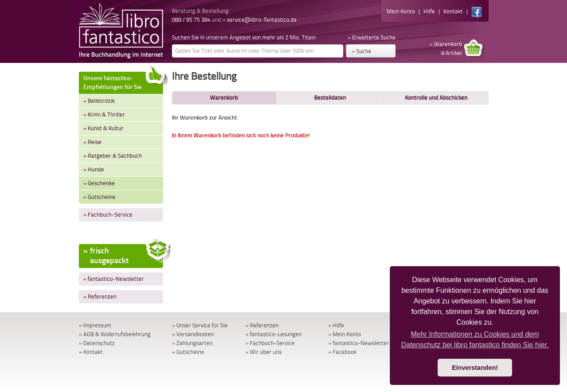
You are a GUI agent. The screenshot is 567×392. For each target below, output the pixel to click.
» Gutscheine (99, 197)
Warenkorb (224, 98)
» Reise (92, 142)
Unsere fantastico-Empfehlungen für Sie (123, 81)
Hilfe (429, 11)
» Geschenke (99, 183)
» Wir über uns (264, 352)
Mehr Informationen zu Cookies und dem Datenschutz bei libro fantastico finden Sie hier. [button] (475, 340)
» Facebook (342, 352)
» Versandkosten (193, 334)
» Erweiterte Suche (372, 37)
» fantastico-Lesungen (274, 334)
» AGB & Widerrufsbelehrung (115, 334)
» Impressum (95, 325)
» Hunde (94, 169)
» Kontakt (91, 352)
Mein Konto (401, 11)
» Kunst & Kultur (103, 128)
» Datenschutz (97, 343)
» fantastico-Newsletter (114, 279)
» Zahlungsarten (192, 343)
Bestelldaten (330, 98)
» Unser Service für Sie (200, 325)
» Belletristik (99, 101)
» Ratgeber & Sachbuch (113, 156)
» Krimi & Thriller (104, 114)
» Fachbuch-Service (108, 215)
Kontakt (453, 11)
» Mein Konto (345, 334)
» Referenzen (100, 297)
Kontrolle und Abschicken (436, 98)
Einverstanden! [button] (475, 368)
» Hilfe (336, 325)
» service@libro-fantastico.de (260, 20)
